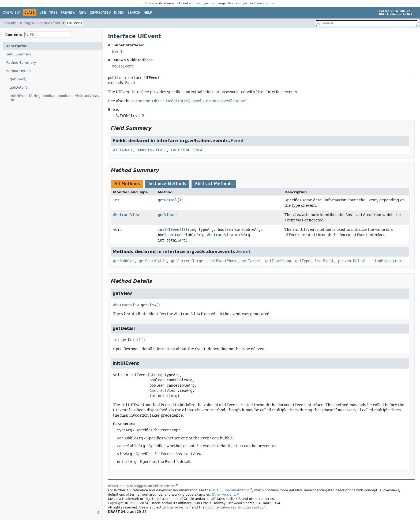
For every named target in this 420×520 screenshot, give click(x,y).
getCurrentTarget (188, 261)
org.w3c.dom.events (42, 23)
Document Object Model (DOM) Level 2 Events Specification (188, 101)
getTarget (251, 261)
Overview (11, 13)
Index (119, 13)
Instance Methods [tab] (167, 184)
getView (165, 215)
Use (43, 13)
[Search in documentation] (367, 23)
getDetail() (19, 87)
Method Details (18, 71)
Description (16, 46)
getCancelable (153, 261)
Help (148, 13)
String (190, 229)
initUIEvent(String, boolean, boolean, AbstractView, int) (54, 98)
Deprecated (100, 13)
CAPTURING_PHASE (187, 150)
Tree (53, 13)
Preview (68, 13)
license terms (264, 3)
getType (303, 261)
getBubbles (124, 261)
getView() (18, 79)
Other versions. (224, 495)
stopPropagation (388, 261)
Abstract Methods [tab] (214, 184)
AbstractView (126, 215)
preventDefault (353, 261)
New (83, 13)
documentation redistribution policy (234, 507)
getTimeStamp (278, 261)
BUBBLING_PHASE (152, 150)
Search (134, 13)
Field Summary (18, 54)
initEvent (324, 261)
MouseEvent (123, 66)
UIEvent (75, 23)
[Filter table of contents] (48, 35)
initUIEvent (170, 229)
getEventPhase (223, 261)
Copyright (116, 503)
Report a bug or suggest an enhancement (142, 486)
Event (117, 51)
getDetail (167, 200)
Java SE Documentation (231, 490)
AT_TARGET (123, 150)
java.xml (10, 23)
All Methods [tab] (127, 184)
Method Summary (21, 63)
